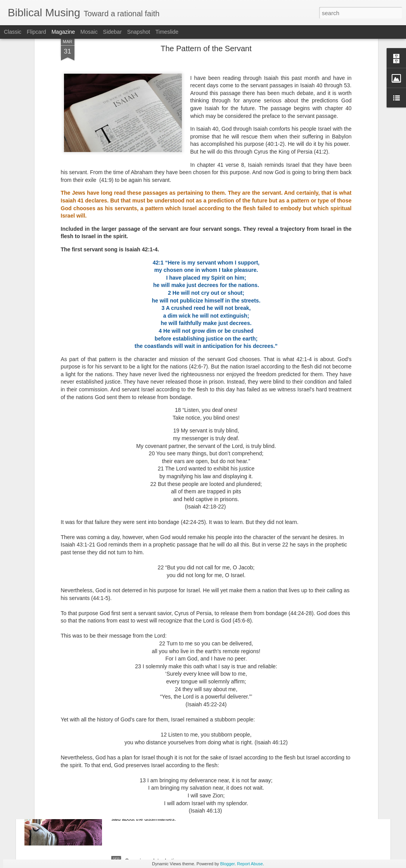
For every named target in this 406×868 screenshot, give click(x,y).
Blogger (227, 864)
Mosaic (89, 32)
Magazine (63, 32)
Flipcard (36, 32)
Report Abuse (250, 864)
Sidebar (112, 32)
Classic (13, 32)
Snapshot (139, 32)
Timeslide (167, 32)
